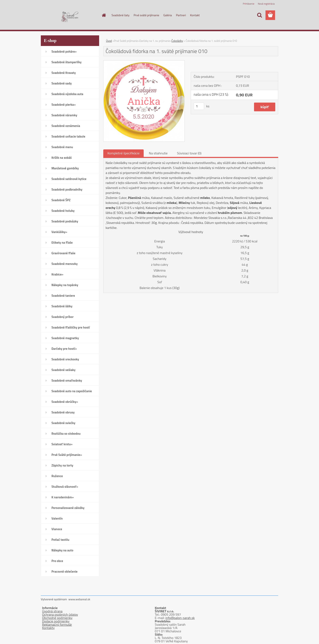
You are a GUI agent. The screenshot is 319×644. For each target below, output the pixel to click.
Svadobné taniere (63, 296)
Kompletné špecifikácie (123, 153)
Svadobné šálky (62, 306)
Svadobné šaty (121, 15)
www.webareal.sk (79, 599)
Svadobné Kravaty (64, 73)
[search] (259, 15)
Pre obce (57, 561)
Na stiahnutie (158, 153)
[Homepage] (104, 15)
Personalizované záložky (68, 508)
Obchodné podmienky (57, 618)
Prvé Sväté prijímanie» (67, 455)
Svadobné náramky (64, 115)
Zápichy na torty (62, 465)
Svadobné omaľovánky (67, 380)
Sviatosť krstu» (62, 444)
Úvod (109, 41)
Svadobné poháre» (64, 51)
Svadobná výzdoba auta (67, 94)
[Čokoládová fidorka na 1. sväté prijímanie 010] (144, 62)
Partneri (181, 15)
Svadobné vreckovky (65, 359)
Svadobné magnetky (65, 338)
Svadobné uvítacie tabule (68, 136)
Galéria (168, 15)
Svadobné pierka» (64, 105)
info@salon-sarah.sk (180, 618)
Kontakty (48, 628)
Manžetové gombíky (65, 168)
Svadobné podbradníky (67, 189)
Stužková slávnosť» (65, 487)
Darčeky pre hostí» (64, 349)
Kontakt (195, 15)
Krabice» (57, 274)
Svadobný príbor (62, 317)
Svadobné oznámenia (66, 126)
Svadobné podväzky (65, 221)
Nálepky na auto (62, 550)
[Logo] (69, 15)
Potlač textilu (60, 540)
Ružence (57, 476)
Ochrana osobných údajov (60, 614)
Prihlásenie (249, 4)
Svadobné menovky (65, 264)
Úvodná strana (52, 611)
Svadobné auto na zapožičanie (72, 391)
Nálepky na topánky (65, 285)
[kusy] (199, 106)
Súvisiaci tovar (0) (189, 153)
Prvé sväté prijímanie (146, 15)
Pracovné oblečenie (64, 571)
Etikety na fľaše (62, 243)
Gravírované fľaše (63, 253)
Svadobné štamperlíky (66, 62)
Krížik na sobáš (62, 158)
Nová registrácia (266, 4)
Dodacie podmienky (56, 621)
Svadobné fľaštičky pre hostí (71, 327)
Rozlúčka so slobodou (66, 434)
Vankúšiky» (59, 232)
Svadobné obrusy (63, 412)
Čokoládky (177, 41)
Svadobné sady (62, 83)
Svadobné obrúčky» (65, 402)
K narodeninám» (63, 497)
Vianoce (57, 529)
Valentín (57, 518)
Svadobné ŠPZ (61, 200)
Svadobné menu (62, 147)
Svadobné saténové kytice (69, 179)
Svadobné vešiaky (64, 370)
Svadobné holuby (63, 211)
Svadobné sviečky (63, 423)
